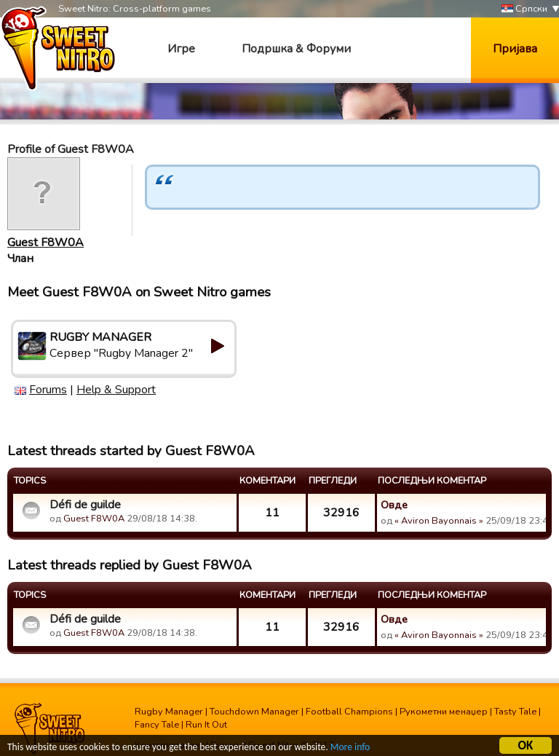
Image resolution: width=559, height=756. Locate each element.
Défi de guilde (85, 505)
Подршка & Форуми (296, 49)
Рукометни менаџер (444, 712)
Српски (524, 9)
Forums (48, 390)
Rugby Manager (169, 712)
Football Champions (349, 712)
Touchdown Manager (254, 712)
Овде (394, 505)
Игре (181, 49)
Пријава (515, 49)
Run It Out (206, 725)
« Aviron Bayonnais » (439, 521)
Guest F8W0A (45, 243)
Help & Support (116, 390)
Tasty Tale (515, 712)
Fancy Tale (157, 725)
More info (350, 748)
